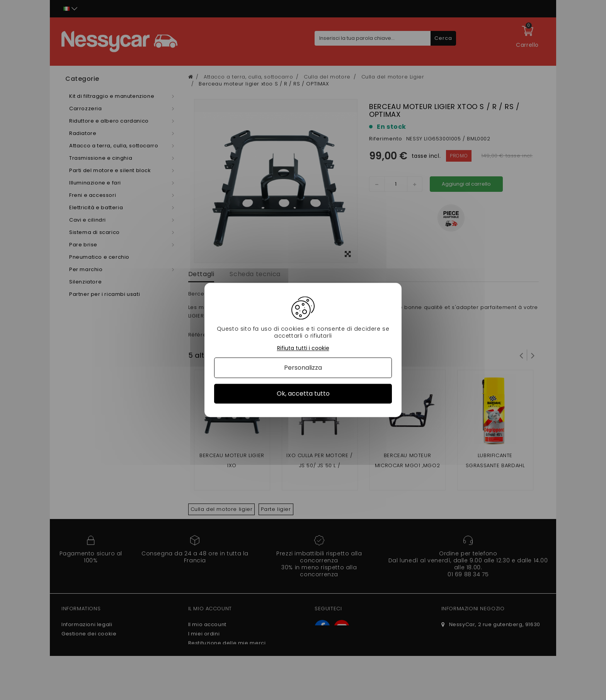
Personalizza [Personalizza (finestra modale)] (303, 368)
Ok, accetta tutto (303, 394)
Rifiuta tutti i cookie (303, 348)
